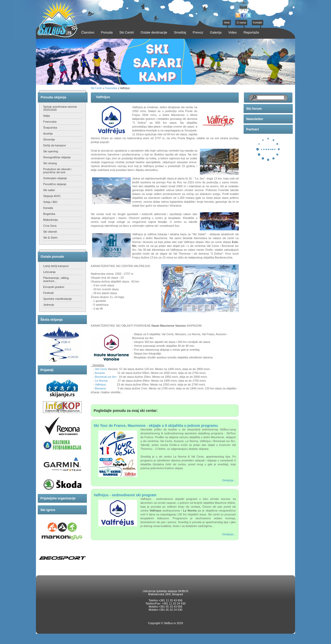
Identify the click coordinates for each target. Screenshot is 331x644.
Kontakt (258, 23)
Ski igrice (48, 510)
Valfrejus (100, 384)
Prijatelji (47, 370)
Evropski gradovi (54, 287)
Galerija (216, 32)
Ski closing (50, 163)
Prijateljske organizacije (58, 498)
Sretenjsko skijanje (55, 178)
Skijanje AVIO (52, 196)
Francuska (50, 122)
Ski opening (51, 151)
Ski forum (254, 109)
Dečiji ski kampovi (54, 145)
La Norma (101, 381)
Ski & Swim (50, 238)
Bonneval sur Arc (106, 377)
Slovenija (49, 139)
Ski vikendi (50, 232)
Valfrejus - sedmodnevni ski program (125, 495)
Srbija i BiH (50, 202)
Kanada (48, 208)
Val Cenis (101, 369)
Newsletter (255, 119)
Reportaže (251, 32)
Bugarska (49, 214)
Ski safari (49, 190)
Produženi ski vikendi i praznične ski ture (57, 171)
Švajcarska (50, 128)
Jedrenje (49, 305)
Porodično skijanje (55, 184)
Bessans (100, 388)
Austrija (48, 133)
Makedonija (50, 220)
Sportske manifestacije (58, 299)
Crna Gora (50, 226)
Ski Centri (96, 88)
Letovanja (49, 272)
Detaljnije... (229, 480)
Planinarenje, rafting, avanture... (56, 279)
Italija (47, 116)
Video (233, 32)
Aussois (100, 373)
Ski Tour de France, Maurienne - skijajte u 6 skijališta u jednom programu (156, 426)
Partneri (253, 129)
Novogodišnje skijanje (57, 157)
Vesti (227, 23)
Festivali (48, 293)
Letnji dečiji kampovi (56, 266)
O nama (241, 23)
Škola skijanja (51, 320)
